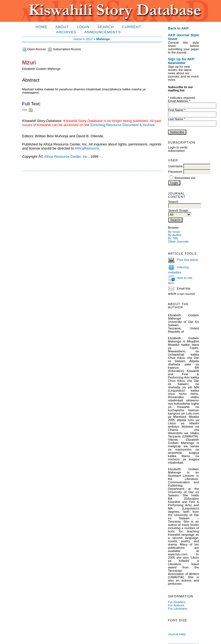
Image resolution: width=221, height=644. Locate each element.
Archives (66, 32)
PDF (25, 110)
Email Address (179, 101)
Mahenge (103, 39)
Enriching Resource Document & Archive (123, 125)
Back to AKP (178, 28)
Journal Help (177, 634)
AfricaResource (87, 148)
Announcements (103, 32)
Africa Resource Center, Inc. (66, 156)
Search (105, 27)
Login (83, 27)
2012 (89, 39)
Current (132, 27)
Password (175, 172)
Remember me (185, 178)
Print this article (188, 260)
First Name (177, 110)
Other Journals (178, 241)
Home (41, 27)
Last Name (177, 119)
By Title (173, 238)
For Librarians (178, 609)
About (62, 27)
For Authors (176, 605)
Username (176, 166)
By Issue (174, 232)
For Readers (177, 602)
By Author (175, 235)
